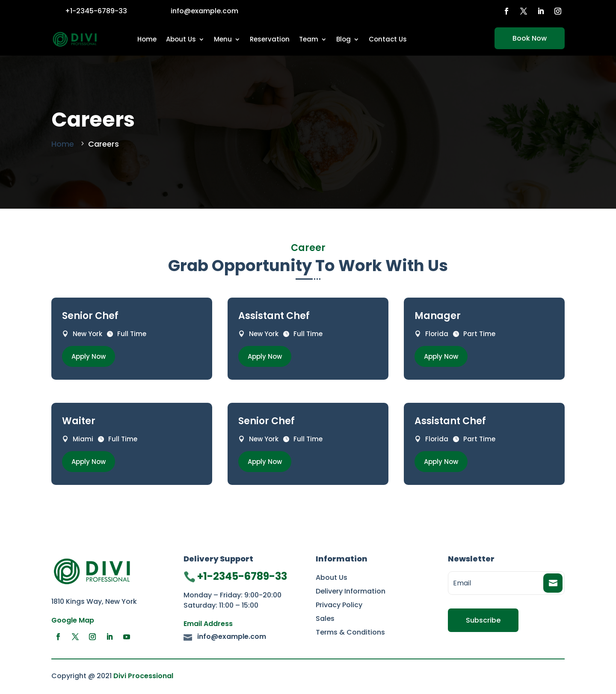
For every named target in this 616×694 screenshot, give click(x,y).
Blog (344, 39)
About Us (181, 39)
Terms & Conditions (350, 633)
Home (147, 39)
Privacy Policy (339, 606)
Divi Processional (143, 676)
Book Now (530, 38)
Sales (325, 620)
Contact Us (388, 39)
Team (309, 39)
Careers (104, 144)
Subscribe (483, 620)
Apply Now (89, 356)
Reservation (270, 39)
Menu (223, 39)
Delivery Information (351, 592)
